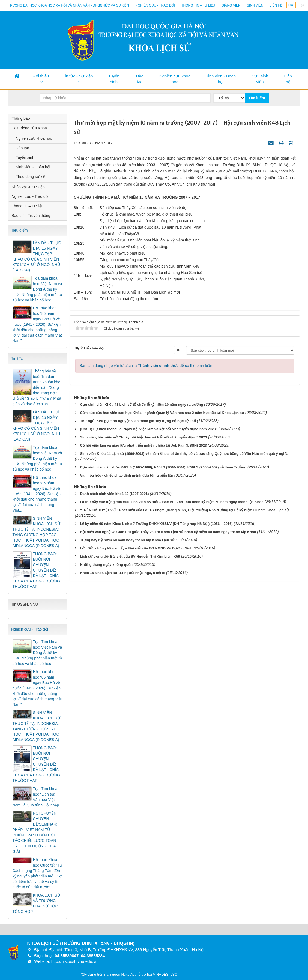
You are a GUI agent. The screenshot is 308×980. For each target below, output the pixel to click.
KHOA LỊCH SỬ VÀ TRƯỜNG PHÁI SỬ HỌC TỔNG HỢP (36, 903)
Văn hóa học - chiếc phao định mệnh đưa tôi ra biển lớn (127, 475)
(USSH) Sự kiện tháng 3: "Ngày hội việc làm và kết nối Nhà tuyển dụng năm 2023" (149, 429)
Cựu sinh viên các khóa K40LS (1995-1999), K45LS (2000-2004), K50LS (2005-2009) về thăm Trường (163, 467)
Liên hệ (276, 5)
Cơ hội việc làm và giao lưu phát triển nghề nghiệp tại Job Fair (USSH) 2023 (143, 445)
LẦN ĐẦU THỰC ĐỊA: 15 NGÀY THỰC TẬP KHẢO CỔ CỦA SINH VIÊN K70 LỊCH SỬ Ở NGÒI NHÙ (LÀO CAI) (37, 256)
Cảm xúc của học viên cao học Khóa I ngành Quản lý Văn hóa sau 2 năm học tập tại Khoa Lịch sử (162, 413)
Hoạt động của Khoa (29, 128)
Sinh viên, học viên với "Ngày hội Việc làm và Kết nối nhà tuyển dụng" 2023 (143, 437)
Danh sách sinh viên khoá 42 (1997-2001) (114, 494)
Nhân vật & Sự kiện (28, 187)
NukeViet (128, 974)
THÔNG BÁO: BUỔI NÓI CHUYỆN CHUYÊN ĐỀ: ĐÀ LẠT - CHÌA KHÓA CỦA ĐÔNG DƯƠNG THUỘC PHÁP (36, 570)
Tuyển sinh (114, 79)
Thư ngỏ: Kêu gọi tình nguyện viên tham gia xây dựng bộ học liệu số (138, 421)
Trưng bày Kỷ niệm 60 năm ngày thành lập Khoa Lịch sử (127, 540)
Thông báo (21, 118)
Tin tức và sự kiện (113, 5)
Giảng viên (231, 5)
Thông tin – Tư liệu (198, 5)
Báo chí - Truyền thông (31, 216)
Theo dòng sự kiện (32, 177)
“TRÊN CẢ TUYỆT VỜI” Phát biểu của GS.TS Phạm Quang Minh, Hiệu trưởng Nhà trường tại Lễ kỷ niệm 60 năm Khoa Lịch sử (184, 510)
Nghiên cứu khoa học (175, 79)
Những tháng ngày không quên (106, 565)
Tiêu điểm (20, 230)
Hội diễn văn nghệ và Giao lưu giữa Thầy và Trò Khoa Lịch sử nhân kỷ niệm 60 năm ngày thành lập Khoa (168, 532)
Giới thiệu (40, 76)
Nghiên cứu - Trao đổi (155, 5)
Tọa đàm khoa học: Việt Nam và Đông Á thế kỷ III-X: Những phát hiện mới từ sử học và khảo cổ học (37, 289)
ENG (291, 5)
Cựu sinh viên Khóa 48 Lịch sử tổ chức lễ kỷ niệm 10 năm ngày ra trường (141, 404)
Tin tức (17, 358)
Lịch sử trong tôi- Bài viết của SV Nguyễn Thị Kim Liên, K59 (130, 556)
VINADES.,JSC (165, 974)
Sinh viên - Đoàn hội (221, 79)
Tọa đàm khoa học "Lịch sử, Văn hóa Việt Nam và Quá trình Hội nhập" (37, 797)
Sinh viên (255, 5)
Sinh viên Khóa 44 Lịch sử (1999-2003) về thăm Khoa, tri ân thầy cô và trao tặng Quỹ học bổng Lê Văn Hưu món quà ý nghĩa (184, 454)
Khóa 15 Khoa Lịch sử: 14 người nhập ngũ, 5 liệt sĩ (122, 573)
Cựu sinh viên (260, 79)
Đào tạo (140, 79)
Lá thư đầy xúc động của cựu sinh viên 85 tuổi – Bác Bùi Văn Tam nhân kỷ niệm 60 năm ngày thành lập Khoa (172, 502)
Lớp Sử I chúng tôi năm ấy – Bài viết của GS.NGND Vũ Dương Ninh (136, 548)
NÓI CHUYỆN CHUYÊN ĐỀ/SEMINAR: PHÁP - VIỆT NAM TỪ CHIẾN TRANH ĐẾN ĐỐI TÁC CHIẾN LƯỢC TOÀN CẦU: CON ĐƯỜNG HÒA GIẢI (35, 832)
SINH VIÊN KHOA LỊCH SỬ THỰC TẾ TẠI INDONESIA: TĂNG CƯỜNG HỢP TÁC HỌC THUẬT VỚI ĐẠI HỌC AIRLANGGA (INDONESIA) (36, 532)
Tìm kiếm (257, 98)
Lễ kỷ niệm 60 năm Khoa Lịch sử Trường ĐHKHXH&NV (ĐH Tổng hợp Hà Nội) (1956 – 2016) (156, 524)
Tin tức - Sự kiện (78, 76)
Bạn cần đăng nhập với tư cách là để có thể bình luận (146, 366)
